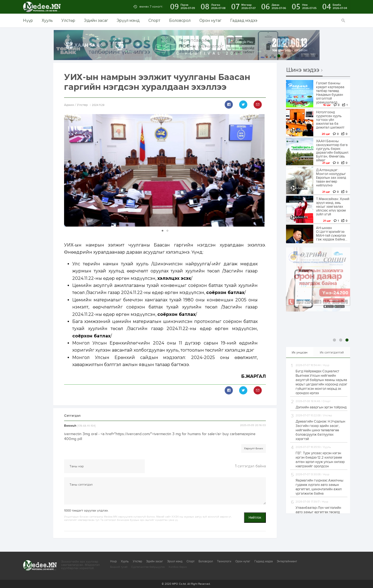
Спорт (154, 20)
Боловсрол (180, 20)
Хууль (47, 20)
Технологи (224, 561)
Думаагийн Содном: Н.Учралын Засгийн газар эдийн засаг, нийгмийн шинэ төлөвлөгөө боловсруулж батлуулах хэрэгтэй (320, 430)
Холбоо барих (178, 567)
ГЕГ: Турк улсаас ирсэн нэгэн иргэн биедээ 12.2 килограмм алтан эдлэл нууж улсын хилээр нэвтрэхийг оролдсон (320, 460)
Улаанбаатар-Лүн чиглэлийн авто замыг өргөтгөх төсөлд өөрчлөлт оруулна (318, 512)
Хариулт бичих (254, 449)
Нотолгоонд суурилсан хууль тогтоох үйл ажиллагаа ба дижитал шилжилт (330, 120)
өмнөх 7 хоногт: (151, 7)
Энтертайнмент (287, 561)
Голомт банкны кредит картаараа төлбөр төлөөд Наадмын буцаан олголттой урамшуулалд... (330, 93)
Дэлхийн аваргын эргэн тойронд (321, 407)
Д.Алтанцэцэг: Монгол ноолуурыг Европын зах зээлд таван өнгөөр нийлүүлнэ (331, 178)
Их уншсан (300, 352)
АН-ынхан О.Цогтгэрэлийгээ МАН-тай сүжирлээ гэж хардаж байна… (332, 234)
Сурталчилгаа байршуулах (148, 567)
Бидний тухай (119, 567)
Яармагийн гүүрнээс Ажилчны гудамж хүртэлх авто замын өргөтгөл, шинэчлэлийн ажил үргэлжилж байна (319, 487)
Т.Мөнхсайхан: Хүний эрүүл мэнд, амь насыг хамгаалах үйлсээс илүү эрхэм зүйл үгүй (333, 207)
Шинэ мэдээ (303, 70)
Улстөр (68, 20)
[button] (261, 170)
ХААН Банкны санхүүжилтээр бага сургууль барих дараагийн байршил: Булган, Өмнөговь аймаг (333, 151)
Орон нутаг (210, 20)
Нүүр (28, 20)
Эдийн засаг (96, 20)
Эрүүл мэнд (128, 20)
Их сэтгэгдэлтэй (332, 352)
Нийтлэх (255, 518)
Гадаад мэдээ (244, 20)
